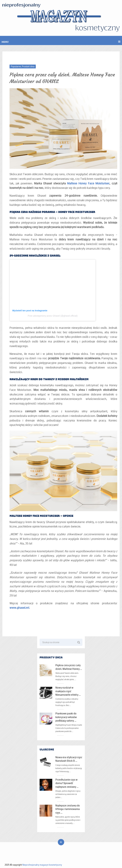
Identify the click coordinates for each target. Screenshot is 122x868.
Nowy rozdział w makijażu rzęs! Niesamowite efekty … (68, 691)
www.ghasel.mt (19, 608)
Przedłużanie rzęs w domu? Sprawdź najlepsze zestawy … (67, 783)
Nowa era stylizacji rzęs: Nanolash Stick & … (69, 759)
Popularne (16, 66)
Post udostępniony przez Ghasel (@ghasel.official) (53, 316)
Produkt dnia (28, 66)
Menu (5, 42)
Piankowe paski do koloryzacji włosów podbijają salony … (66, 717)
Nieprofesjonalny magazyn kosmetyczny (42, 865)
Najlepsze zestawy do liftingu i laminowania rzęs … (68, 809)
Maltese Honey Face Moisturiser (88, 183)
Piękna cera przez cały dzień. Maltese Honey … (69, 667)
